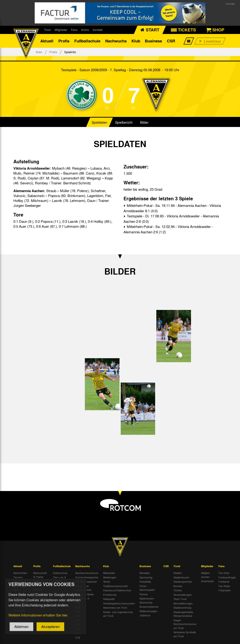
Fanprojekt (225, 590)
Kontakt (98, 30)
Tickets (178, 590)
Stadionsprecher (183, 582)
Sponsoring (146, 577)
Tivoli (47, 30)
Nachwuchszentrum (87, 573)
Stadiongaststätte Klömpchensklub (183, 614)
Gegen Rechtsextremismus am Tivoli (185, 624)
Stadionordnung (182, 608)
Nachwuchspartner (86, 582)
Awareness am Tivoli (115, 608)
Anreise (178, 586)
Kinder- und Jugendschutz (83, 588)
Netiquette (109, 599)
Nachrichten (20, 573)
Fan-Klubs (224, 586)
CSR (171, 41)
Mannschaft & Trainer (40, 575)
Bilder (144, 123)
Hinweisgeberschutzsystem (119, 603)
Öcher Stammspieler (147, 588)
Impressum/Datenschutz (117, 590)
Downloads (207, 581)
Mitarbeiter (109, 573)
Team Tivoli (180, 599)
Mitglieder (61, 30)
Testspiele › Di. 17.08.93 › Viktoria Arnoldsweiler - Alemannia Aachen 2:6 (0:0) (171, 219)
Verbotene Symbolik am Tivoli (185, 634)
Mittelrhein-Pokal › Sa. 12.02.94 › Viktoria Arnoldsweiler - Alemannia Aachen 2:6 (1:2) (168, 229)
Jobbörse (145, 615)
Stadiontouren (181, 577)
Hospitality (145, 582)
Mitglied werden (205, 575)
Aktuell (47, 41)
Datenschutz (60, 573)
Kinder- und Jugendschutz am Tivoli (118, 614)
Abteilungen (110, 577)
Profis (64, 41)
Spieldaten (99, 123)
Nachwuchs (116, 41)
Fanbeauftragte (227, 577)
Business (153, 41)
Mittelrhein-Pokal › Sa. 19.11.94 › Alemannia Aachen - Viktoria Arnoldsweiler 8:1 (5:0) (172, 208)
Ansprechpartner (149, 607)
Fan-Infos (224, 573)
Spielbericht (124, 123)
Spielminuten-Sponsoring (147, 601)
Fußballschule (87, 41)
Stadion (178, 573)
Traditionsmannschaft (115, 586)
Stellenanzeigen (148, 611)
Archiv (85, 30)
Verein (107, 582)
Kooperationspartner (87, 577)
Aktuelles (145, 573)
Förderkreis (110, 595)
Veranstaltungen (183, 595)
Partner (144, 594)
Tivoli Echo (20, 582)
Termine (18, 577)
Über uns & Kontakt (59, 579)
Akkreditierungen (183, 603)
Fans (74, 30)
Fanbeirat (224, 582)
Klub (136, 41)
